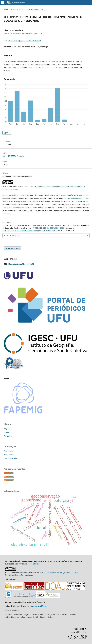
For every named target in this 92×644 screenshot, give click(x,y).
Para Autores (9, 455)
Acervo (13, 9)
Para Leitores (9, 451)
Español (7, 432)
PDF (8, 133)
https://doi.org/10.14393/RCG (21, 264)
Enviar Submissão (12, 248)
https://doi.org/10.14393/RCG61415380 (24, 41)
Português (8, 436)
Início (6, 9)
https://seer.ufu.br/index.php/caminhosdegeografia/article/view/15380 (29, 230)
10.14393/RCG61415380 (55, 228)
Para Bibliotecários (11, 458)
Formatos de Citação (12, 235)
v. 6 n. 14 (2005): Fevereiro (29, 9)
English (7, 429)
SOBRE (36, 564)
